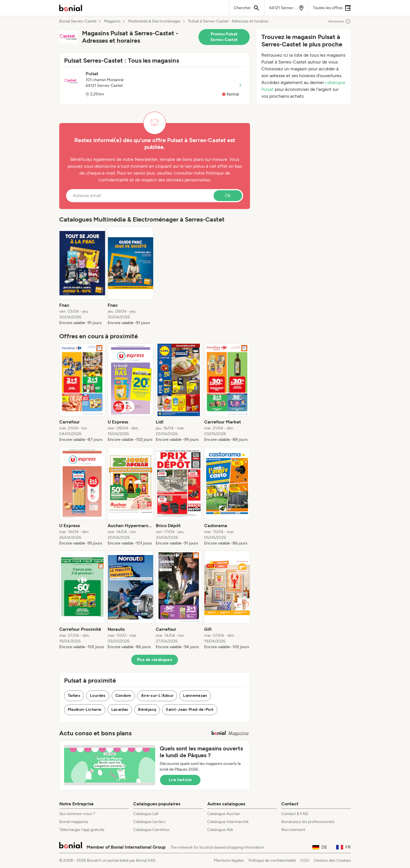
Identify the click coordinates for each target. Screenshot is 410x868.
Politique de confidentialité (272, 860)
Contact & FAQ (295, 814)
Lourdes (98, 696)
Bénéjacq (147, 710)
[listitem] (82, 276)
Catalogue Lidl (146, 814)
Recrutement (293, 830)
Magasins (112, 21)
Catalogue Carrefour (151, 830)
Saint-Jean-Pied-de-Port (190, 710)
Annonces (340, 21)
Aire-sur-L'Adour (157, 696)
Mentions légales (229, 860)
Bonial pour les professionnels (308, 822)
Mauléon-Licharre (85, 710)
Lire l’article (180, 780)
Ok (228, 195)
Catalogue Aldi (220, 830)
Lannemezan (195, 696)
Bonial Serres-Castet (78, 21)
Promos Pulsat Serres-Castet (224, 37)
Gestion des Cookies (332, 860)
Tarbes (74, 696)
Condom (123, 696)
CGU (305, 860)
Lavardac (120, 710)
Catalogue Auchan (224, 814)
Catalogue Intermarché (228, 822)
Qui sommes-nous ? (77, 814)
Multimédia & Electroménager (154, 21)
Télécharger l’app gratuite (82, 830)
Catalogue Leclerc (149, 822)
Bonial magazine (74, 822)
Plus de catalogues (155, 660)
